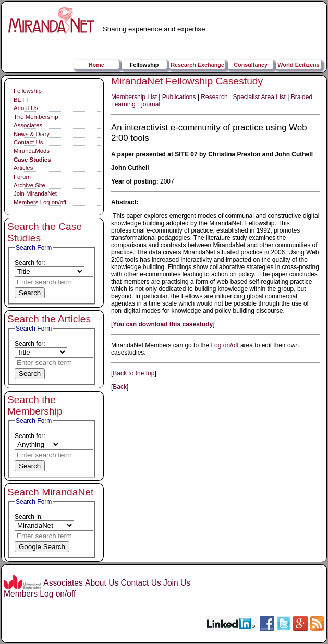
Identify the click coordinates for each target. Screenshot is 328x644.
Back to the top (133, 373)
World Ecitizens (298, 65)
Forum (22, 177)
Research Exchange (197, 65)
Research (214, 97)
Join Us (177, 583)
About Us (26, 108)
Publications (179, 97)
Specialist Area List (259, 97)
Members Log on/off (40, 202)
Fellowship (144, 65)
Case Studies (32, 160)
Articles (23, 168)
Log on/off (224, 345)
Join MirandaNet (35, 193)
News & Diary (32, 134)
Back (120, 387)
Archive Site (29, 185)
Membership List (134, 97)
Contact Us (28, 142)
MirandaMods (32, 151)
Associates (28, 125)
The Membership (36, 117)
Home (96, 65)
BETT (21, 100)
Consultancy (251, 65)
